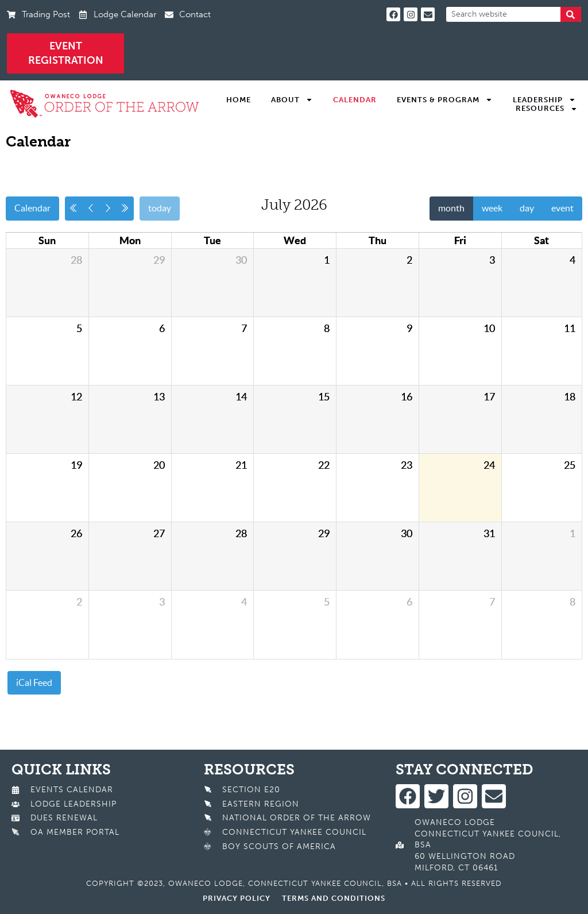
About (292, 100)
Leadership (544, 100)
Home (239, 100)
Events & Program (445, 100)
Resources (547, 109)
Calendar (355, 100)
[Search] (571, 14)
